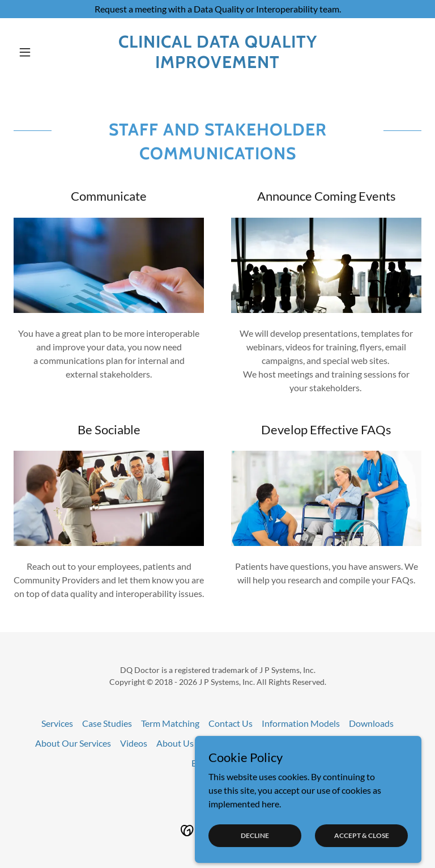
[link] (217, 64)
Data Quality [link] (299, 743)
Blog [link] (200, 763)
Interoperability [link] (234, 743)
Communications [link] (366, 743)
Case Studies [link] (107, 723)
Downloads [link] (371, 723)
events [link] (231, 763)
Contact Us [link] (231, 723)
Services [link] (57, 723)
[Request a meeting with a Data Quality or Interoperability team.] (217, 9)
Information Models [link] (301, 723)
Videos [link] (134, 743)
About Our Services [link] (73, 743)
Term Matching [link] (170, 723)
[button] (44, 52)
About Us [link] (175, 743)
